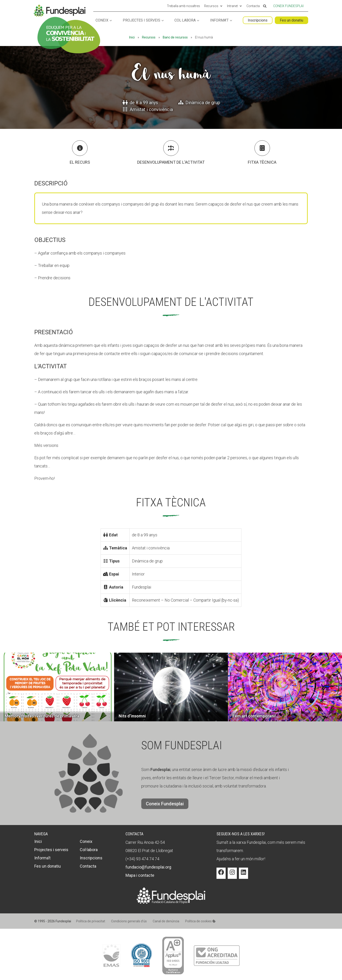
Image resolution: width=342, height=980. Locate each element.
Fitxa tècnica (262, 162)
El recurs (80, 162)
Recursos (211, 6)
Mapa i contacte (140, 875)
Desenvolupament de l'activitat (171, 162)
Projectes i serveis (142, 20)
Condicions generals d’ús (129, 921)
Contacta (253, 6)
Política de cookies (200, 921)
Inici (132, 37)
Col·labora (185, 20)
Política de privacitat (91, 921)
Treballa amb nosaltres (183, 6)
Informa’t (219, 20)
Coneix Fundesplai (288, 6)
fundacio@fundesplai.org (148, 867)
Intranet (232, 6)
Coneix (102, 20)
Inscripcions (258, 20)
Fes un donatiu (291, 20)
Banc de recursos (175, 37)
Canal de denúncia (166, 921)
